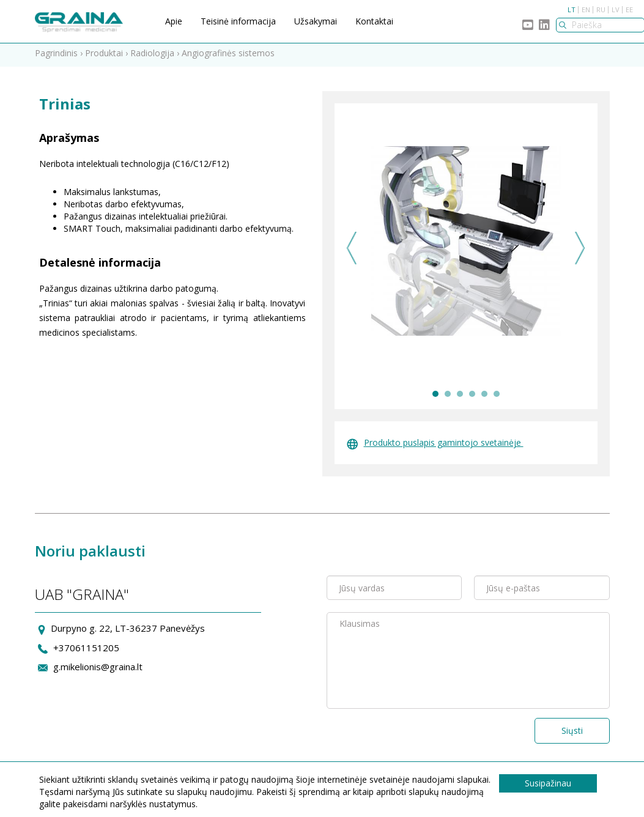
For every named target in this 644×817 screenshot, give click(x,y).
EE (629, 9)
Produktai (104, 56)
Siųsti (572, 734)
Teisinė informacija (238, 21)
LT (572, 9)
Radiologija (152, 56)
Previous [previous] (352, 251)
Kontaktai (374, 21)
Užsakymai (316, 21)
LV (616, 9)
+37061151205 (86, 650)
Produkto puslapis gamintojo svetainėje (435, 445)
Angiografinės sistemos (228, 56)
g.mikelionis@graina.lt (98, 670)
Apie (174, 21)
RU (601, 9)
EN (586, 9)
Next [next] (580, 251)
